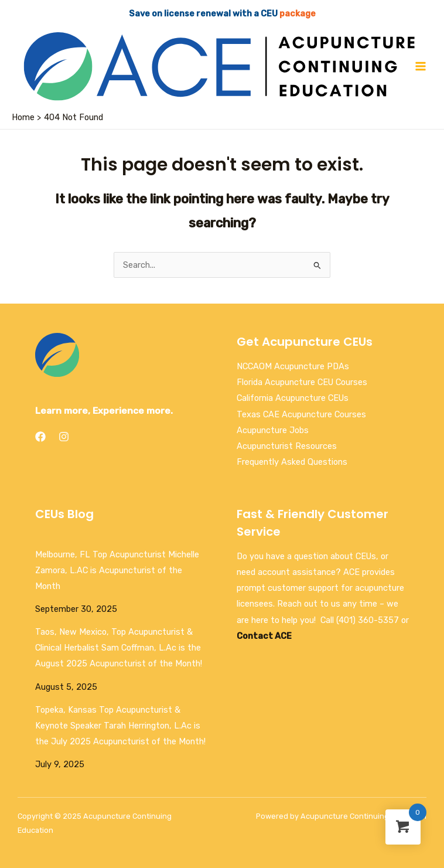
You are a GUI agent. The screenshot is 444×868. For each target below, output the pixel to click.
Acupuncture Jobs (273, 430)
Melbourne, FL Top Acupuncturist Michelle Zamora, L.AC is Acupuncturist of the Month (117, 570)
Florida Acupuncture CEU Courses (302, 382)
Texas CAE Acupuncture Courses (301, 414)
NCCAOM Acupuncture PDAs (293, 366)
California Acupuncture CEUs (293, 398)
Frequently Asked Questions (292, 462)
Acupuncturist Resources (287, 446)
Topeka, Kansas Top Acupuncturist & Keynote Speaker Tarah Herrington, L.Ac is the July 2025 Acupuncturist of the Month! (120, 726)
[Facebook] (40, 437)
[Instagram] (64, 437)
